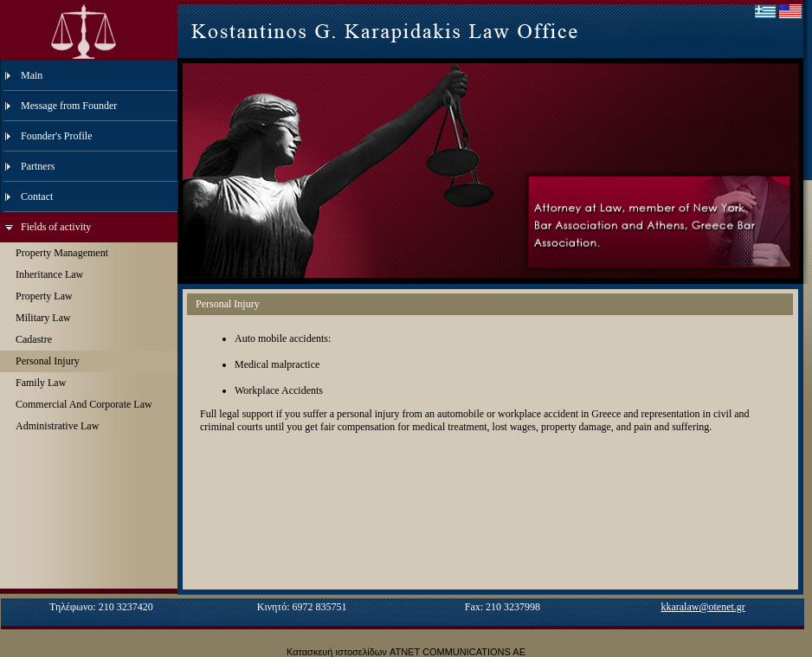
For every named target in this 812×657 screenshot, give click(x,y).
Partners (38, 166)
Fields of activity (56, 227)
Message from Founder (69, 106)
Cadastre (34, 339)
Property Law (44, 296)
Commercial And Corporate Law (84, 404)
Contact (37, 196)
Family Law (41, 383)
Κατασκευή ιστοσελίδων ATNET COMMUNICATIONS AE (406, 652)
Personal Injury (48, 361)
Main (32, 75)
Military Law (43, 318)
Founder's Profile (57, 136)
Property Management (62, 253)
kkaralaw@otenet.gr (702, 607)
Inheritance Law (49, 274)
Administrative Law (57, 426)
